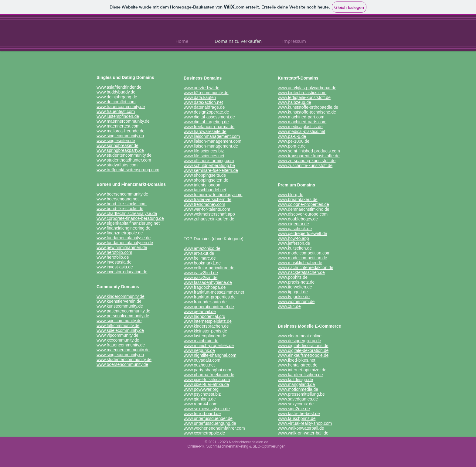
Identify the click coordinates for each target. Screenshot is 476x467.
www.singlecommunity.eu (120, 136)
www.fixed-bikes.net (297, 360)
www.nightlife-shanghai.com (210, 355)
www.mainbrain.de (201, 341)
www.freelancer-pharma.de (209, 127)
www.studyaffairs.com (117, 165)
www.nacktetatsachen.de (301, 272)
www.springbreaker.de (117, 145)
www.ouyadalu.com (202, 360)
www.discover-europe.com (303, 214)
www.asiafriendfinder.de (119, 87)
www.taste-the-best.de (299, 414)
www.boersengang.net (118, 199)
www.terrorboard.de (202, 414)
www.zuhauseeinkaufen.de (209, 219)
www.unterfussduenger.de (208, 418)
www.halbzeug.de (294, 102)
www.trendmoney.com (204, 204)
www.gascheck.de (295, 229)
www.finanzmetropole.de (120, 233)
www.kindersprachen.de (206, 326)
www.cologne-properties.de (303, 204)
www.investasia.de (114, 262)
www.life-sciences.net (204, 156)
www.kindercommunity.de (121, 296)
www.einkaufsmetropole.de (303, 355)
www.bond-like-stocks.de (120, 209)
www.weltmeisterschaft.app (209, 214)
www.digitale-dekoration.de (303, 350)
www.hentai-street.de (298, 365)
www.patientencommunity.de (123, 311)
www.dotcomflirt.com (116, 102)
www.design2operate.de (206, 112)
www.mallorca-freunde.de (121, 131)
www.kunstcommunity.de (120, 306)
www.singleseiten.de (116, 141)
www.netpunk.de (199, 350)
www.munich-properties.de (209, 346)
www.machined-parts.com (302, 122)
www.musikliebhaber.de (300, 263)
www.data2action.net (203, 102)
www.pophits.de (293, 277)
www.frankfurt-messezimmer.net (214, 292)
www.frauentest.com (116, 111)
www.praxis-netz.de (296, 282)
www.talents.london (202, 185)
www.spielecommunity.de (120, 330)
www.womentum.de (296, 302)
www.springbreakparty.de (120, 150)
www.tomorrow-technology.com (213, 195)
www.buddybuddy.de (116, 92)
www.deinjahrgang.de (117, 97)
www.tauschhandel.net (205, 190)
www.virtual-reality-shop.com (305, 423)
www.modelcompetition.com (304, 253)
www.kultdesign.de (295, 380)
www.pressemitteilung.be (301, 394)
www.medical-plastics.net (301, 131)
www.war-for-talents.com (207, 209)
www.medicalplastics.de (300, 127)
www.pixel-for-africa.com (207, 380)
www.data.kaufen (200, 97)
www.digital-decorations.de (303, 346)
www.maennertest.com (118, 126)
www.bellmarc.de (200, 258)
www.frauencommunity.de (121, 107)
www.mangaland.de (296, 384)
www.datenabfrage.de (204, 107)
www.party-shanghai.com (207, 370)
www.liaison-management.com (212, 141)
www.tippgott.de (293, 292)
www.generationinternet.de (209, 307)
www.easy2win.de (201, 278)
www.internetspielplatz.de (208, 321)
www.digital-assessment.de (209, 117)
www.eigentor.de (293, 224)
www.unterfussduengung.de (210, 423)
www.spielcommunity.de (119, 321)
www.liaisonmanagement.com (212, 136)
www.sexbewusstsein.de (207, 409)
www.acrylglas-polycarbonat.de (307, 88)
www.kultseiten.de (295, 248)
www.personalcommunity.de (123, 316)
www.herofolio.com (114, 252)
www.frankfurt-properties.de (210, 297)
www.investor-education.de (122, 272)
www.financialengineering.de (123, 228)
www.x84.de (289, 306)
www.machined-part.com (301, 117)
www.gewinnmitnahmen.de (122, 247)
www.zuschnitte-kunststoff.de (305, 165)
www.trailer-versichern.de (207, 199)
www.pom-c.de (292, 146)
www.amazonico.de (202, 248)
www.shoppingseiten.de (206, 180)
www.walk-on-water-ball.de (303, 433)
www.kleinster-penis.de (205, 331)
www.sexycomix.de (296, 404)
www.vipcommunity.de (117, 335)
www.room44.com (201, 404)
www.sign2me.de (294, 409)
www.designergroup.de (299, 341)
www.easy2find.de (201, 273)
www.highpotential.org (204, 316)
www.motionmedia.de (298, 389)
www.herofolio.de (113, 257)
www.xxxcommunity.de (118, 340)
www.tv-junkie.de (294, 297)
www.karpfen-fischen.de (300, 375)
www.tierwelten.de (295, 287)
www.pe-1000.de (294, 141)
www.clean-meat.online (300, 336)
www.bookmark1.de (202, 263)
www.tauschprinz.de (297, 418)
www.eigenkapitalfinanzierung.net (128, 223)
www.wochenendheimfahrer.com (214, 428)
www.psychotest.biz (202, 394)
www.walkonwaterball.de (301, 428)
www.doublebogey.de (298, 219)
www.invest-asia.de (115, 267)
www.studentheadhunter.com (124, 160)
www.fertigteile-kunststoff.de (304, 97)
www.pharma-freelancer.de (209, 375)
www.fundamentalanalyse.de (124, 238)
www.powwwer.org (201, 389)
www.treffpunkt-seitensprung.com (128, 170)
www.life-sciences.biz (204, 151)
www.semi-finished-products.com (309, 151)
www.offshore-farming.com (209, 161)
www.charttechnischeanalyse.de (127, 213)
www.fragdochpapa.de (205, 287)
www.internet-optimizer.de (302, 370)
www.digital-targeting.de (206, 122)
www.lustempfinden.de (118, 116)
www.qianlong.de (200, 399)
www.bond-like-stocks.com (122, 204)
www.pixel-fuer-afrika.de (206, 384)
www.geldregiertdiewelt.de (303, 233)
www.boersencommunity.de (122, 194)
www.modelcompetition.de (303, 258)
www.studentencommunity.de (124, 155)
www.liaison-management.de (211, 146)
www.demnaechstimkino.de (304, 209)
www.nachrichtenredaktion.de (306, 268)
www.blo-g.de (291, 195)
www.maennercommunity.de (123, 121)
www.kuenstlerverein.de (119, 301)
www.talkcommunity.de (118, 326)
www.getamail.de (200, 312)
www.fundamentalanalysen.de (125, 243)
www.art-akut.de (199, 253)
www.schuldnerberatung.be (209, 165)
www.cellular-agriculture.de (209, 268)
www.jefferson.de (294, 243)
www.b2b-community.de (206, 93)
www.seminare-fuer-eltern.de (211, 170)
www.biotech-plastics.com (302, 93)
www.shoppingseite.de (205, 175)
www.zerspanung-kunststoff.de (307, 161)
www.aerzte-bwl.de (202, 88)
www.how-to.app (293, 238)
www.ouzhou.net (199, 365)
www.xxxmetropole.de (204, 433)
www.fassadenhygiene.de (208, 282)
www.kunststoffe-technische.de (307, 112)
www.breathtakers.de (298, 199)
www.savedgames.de (298, 399)
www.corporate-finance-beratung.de (130, 218)
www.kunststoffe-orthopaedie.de (308, 107)
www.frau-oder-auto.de (205, 302)
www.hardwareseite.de (205, 131)
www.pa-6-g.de (292, 136)
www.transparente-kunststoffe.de (309, 156)
